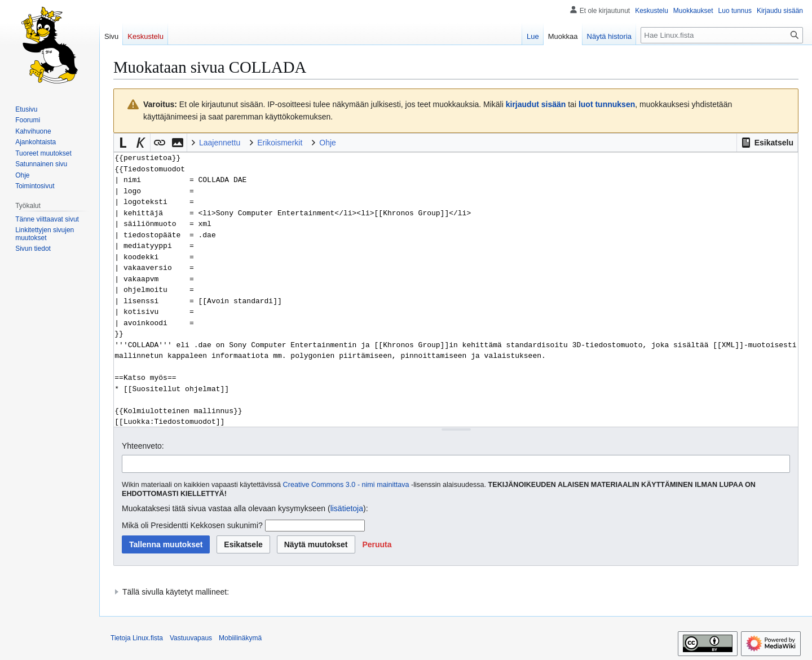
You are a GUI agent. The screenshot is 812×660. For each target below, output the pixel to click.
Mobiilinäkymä (240, 638)
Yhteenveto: (143, 446)
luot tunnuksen (607, 104)
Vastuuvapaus (191, 638)
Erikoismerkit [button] (280, 143)
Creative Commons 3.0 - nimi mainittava (346, 485)
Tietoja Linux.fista (137, 638)
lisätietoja (347, 508)
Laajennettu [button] (220, 143)
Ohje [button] (328, 143)
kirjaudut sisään (536, 104)
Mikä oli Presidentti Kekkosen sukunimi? (192, 525)
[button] (767, 143)
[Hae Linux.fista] (722, 35)
